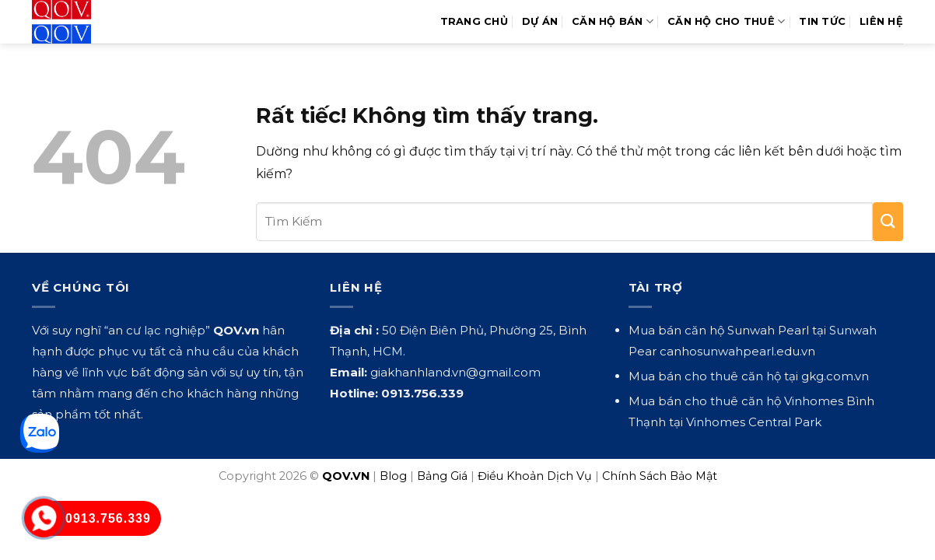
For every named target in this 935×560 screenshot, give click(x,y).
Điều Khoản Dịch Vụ (535, 476)
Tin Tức (822, 21)
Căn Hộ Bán (613, 21)
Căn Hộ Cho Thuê (726, 21)
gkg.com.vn (835, 376)
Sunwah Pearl (768, 330)
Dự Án (540, 21)
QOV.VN (346, 476)
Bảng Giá (442, 476)
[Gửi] (888, 222)
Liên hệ (881, 21)
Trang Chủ (474, 21)
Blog (393, 476)
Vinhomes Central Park (754, 422)
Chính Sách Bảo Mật (660, 476)
